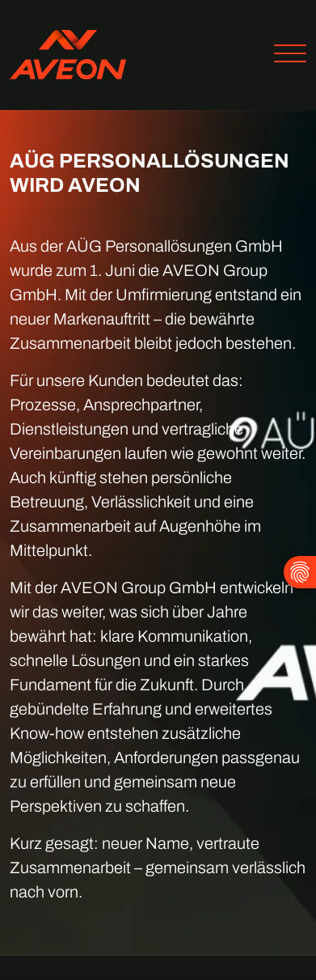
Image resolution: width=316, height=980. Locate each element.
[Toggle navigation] (284, 55)
